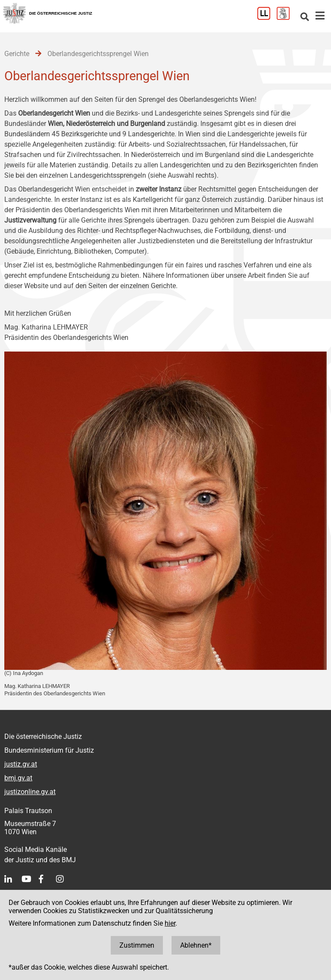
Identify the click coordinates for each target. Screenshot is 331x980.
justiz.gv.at (21, 764)
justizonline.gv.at (30, 792)
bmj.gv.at (18, 778)
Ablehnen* (196, 945)
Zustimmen (137, 945)
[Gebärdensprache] (286, 17)
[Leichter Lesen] (267, 17)
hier (170, 923)
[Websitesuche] (305, 17)
